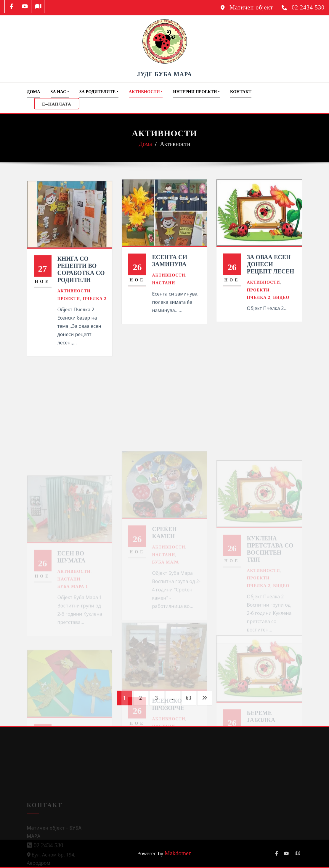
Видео (281, 316)
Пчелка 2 (95, 322)
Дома (34, 92)
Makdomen (177, 853)
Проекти (69, 322)
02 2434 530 (308, 7)
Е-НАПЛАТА (57, 103)
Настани (163, 302)
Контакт (241, 92)
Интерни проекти (196, 92)
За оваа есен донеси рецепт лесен (270, 283)
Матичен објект (251, 7)
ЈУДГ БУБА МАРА (164, 74)
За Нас (60, 92)
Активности (146, 92)
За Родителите (99, 92)
